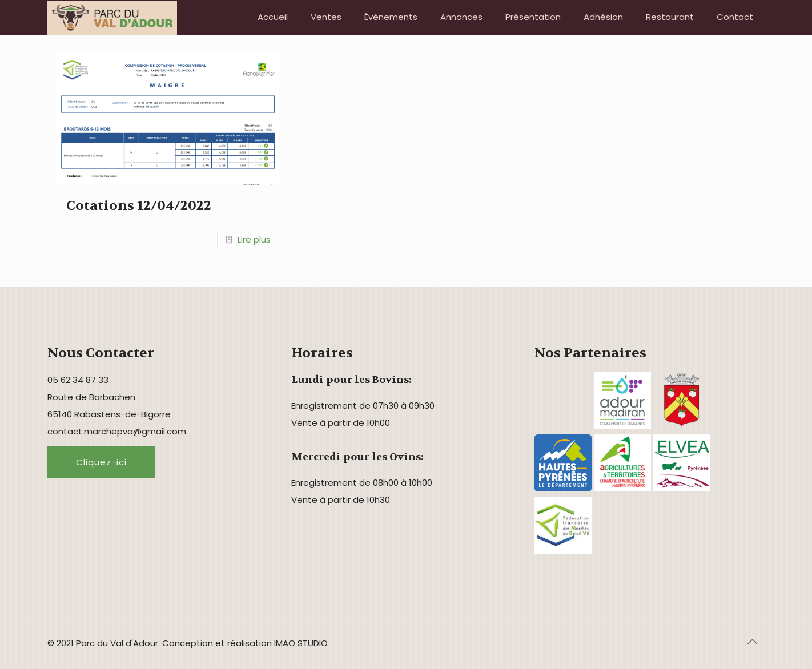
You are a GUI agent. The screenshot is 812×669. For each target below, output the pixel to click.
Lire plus (254, 239)
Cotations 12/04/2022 (139, 206)
